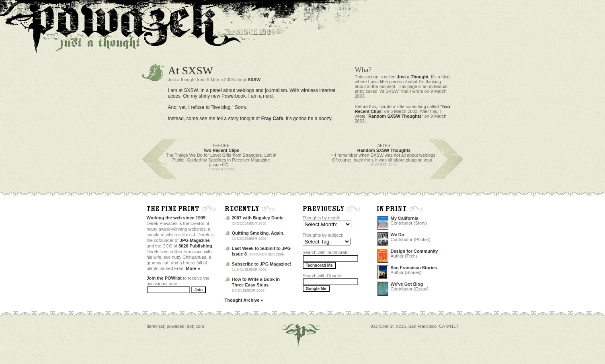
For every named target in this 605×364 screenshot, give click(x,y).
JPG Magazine (195, 240)
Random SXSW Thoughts (395, 116)
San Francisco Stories (414, 268)
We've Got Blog (407, 284)
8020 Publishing (195, 246)
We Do (398, 235)
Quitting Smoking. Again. (258, 233)
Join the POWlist (164, 278)
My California (405, 218)
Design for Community (414, 251)
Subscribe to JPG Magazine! (262, 264)
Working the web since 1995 (176, 218)
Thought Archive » (244, 300)
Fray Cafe (272, 119)
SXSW (254, 80)
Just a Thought (413, 77)
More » (193, 268)
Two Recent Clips (221, 150)
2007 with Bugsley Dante (258, 218)
